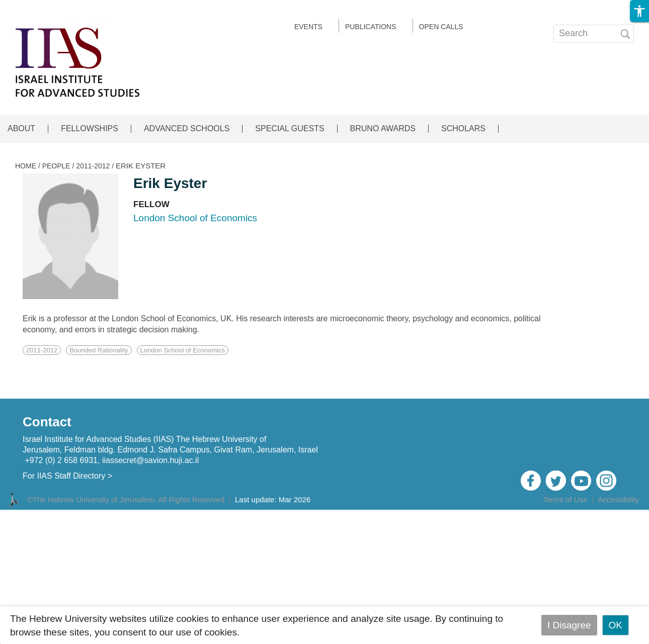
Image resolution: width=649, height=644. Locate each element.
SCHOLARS (463, 129)
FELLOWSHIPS (90, 129)
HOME (26, 166)
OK (616, 625)
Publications (371, 27)
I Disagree (569, 625)
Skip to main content (43, 7)
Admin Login (615, 513)
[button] (639, 11)
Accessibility (618, 499)
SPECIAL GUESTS (290, 129)
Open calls (441, 27)
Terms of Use (565, 499)
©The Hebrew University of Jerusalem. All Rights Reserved (126, 499)
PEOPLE (56, 166)
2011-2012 (93, 166)
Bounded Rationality (99, 350)
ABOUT (21, 129)
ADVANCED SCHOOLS (187, 129)
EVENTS (308, 27)
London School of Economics (183, 350)
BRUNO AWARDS (383, 129)
